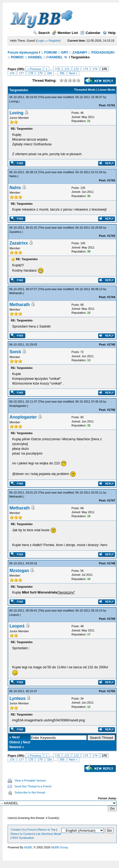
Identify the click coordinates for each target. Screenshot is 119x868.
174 (95, 69)
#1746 (111, 410)
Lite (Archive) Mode (49, 834)
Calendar (90, 33)
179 (40, 73)
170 (57, 69)
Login (41, 41)
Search (41, 33)
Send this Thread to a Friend (33, 786)
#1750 (111, 691)
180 (49, 73)
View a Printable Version (30, 780)
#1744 (111, 297)
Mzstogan (19, 571)
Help (109, 33)
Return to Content (22, 834)
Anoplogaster (18, 406)
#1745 (111, 344)
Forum (31, 830)
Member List (65, 33)
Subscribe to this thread (30, 792)
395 (62, 73)
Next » (73, 73)
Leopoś (14, 615)
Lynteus (18, 698)
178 (31, 73)
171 (67, 69)
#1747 (111, 500)
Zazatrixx (15, 232)
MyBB (28, 847)
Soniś (15, 352)
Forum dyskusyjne (23, 52)
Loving (13, 101)
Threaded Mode (85, 90)
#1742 (111, 180)
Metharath (16, 293)
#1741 (111, 105)
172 (76, 69)
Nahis (13, 176)
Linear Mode (107, 90)
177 (21, 73)
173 (86, 69)
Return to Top (47, 830)
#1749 (111, 619)
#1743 (111, 236)
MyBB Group (60, 847)
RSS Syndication (23, 838)
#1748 (111, 563)
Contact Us (18, 830)
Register (54, 41)
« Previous (34, 69)
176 (12, 73)
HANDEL (56, 57)
